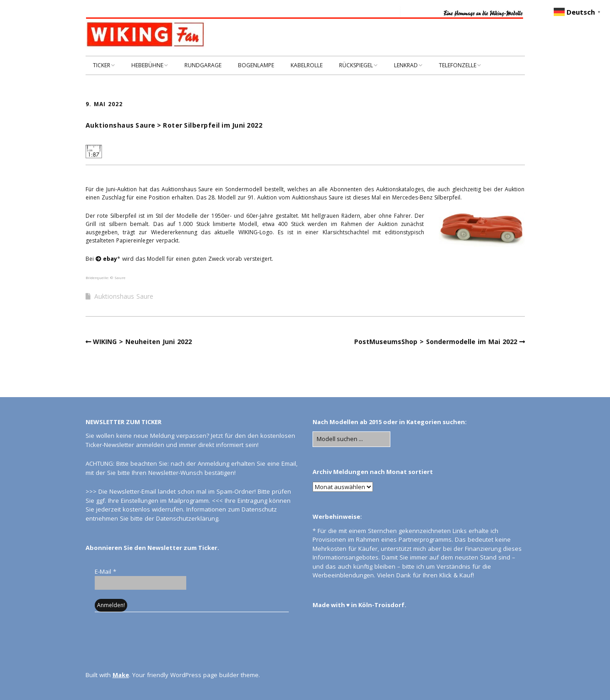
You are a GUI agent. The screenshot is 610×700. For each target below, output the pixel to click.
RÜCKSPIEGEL (356, 65)
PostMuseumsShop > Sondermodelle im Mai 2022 (436, 342)
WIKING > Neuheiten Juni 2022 (142, 342)
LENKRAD (406, 65)
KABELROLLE (307, 65)
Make (121, 675)
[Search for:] (351, 439)
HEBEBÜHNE (147, 65)
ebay (110, 259)
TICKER (102, 65)
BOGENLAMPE (256, 65)
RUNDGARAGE (203, 65)
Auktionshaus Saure (124, 296)
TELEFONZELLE (458, 65)
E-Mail (105, 571)
